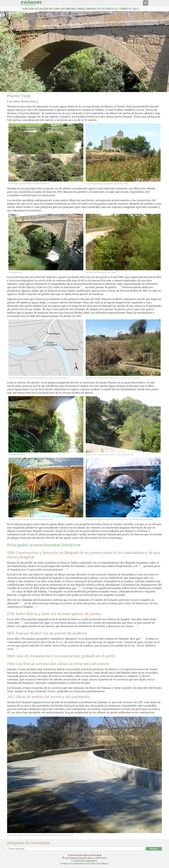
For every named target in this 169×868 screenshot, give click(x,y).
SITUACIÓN (41, 9)
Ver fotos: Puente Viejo (22, 101)
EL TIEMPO (122, 9)
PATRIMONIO (69, 9)
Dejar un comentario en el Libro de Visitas (84, 864)
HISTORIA (54, 9)
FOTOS (101, 9)
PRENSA (91, 9)
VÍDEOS (110, 9)
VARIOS (81, 9)
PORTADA (28, 9)
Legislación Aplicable (84, 861)
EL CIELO (134, 9)
